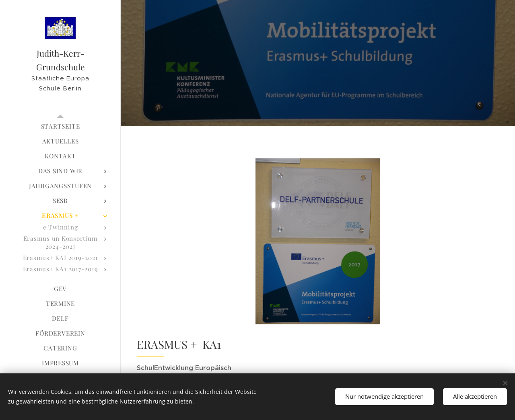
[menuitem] (60, 126)
